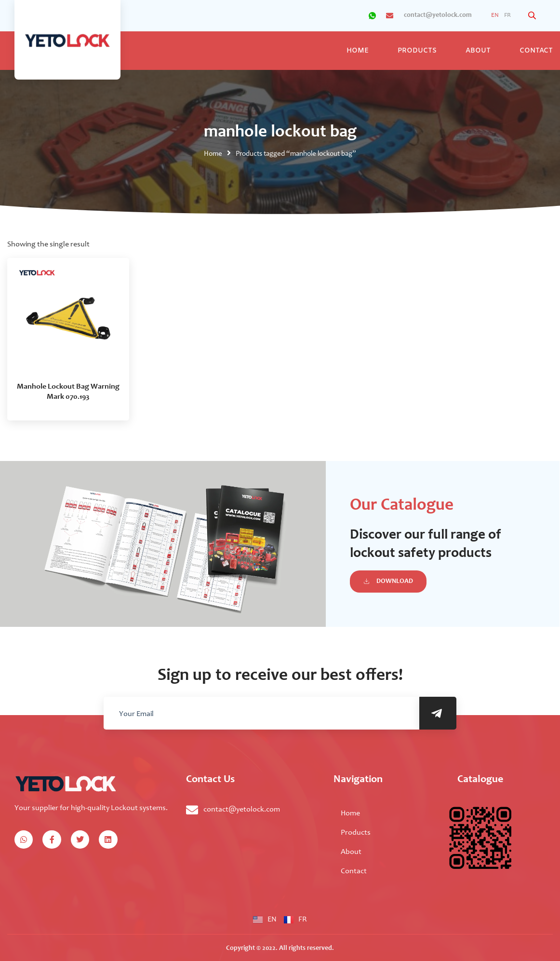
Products (417, 51)
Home (358, 51)
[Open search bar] (533, 16)
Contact (354, 871)
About (478, 51)
